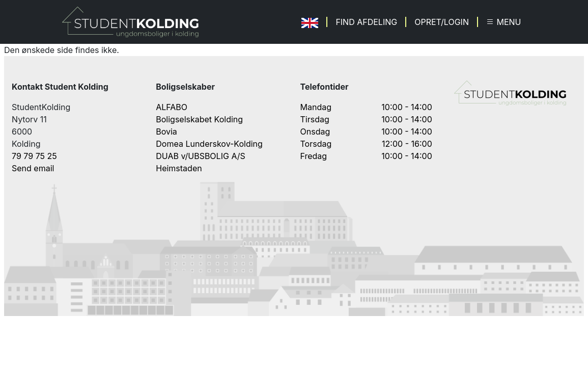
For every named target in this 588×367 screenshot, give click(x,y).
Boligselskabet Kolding (199, 119)
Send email (33, 168)
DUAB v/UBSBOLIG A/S (201, 156)
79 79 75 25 (34, 156)
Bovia (166, 132)
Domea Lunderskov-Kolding (209, 144)
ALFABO (172, 107)
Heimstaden (179, 168)
